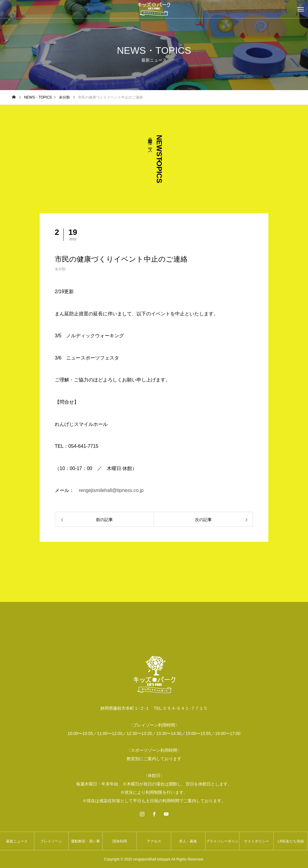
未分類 (60, 269)
